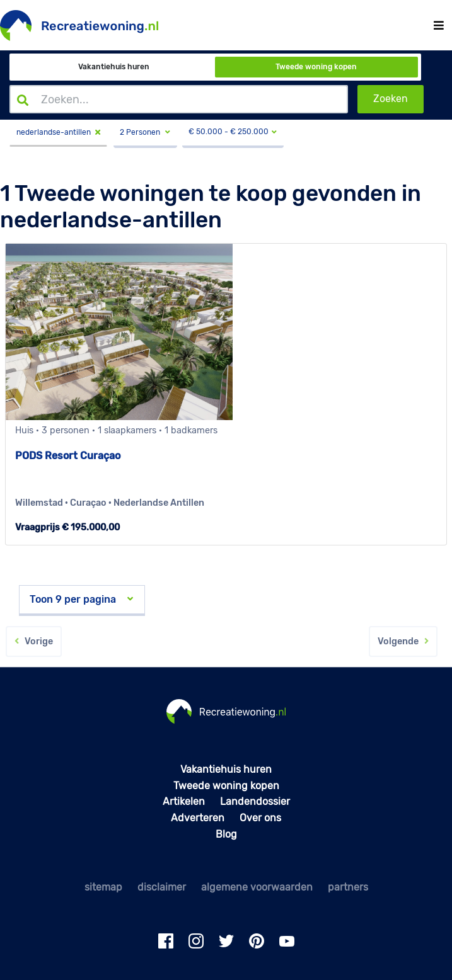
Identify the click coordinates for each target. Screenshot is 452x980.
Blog (226, 834)
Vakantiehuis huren (114, 67)
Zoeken (391, 99)
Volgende (403, 641)
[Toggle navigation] (439, 26)
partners (348, 887)
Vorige (34, 641)
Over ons (260, 818)
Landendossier (255, 801)
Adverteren (198, 818)
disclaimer (162, 887)
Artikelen (184, 801)
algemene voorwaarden (257, 887)
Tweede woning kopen (316, 67)
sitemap (103, 887)
